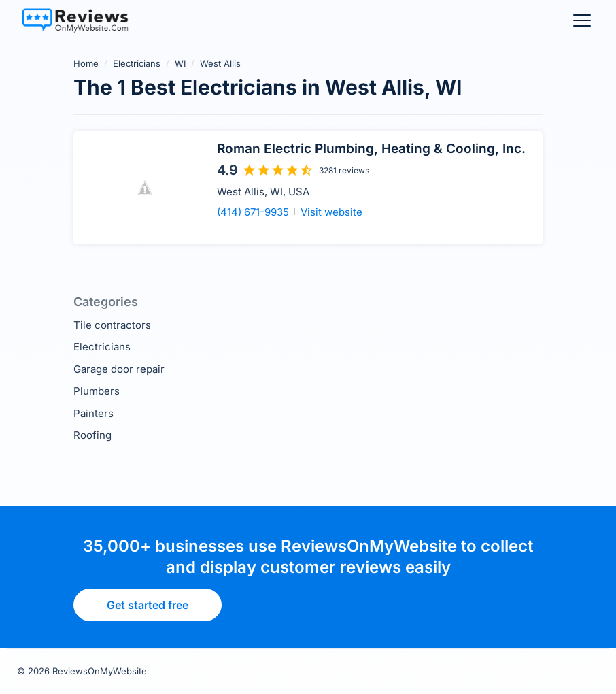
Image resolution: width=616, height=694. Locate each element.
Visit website (331, 212)
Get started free (148, 605)
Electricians (137, 63)
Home (86, 63)
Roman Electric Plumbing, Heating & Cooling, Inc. (371, 149)
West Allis (220, 63)
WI (180, 63)
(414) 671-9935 (253, 212)
